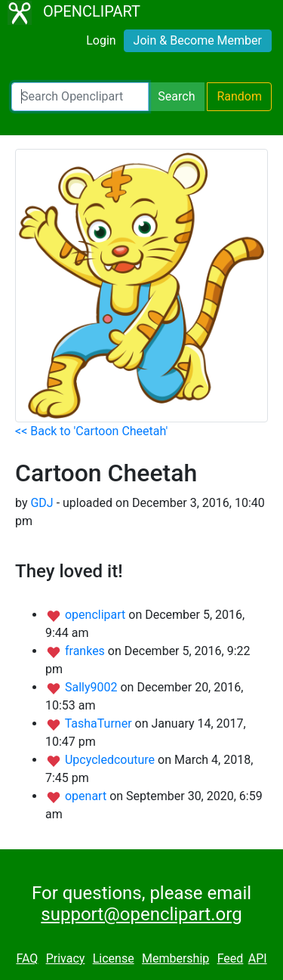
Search (176, 96)
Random (239, 96)
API (258, 958)
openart (87, 796)
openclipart (97, 615)
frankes (86, 651)
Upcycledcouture (111, 760)
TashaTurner (100, 723)
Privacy (66, 958)
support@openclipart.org (141, 914)
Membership (175, 958)
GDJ (42, 503)
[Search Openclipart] (80, 97)
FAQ (27, 958)
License (114, 958)
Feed (231, 958)
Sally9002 (93, 687)
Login (101, 40)
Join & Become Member (198, 40)
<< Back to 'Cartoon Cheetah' (91, 431)
